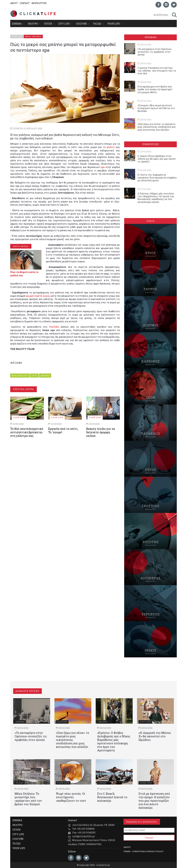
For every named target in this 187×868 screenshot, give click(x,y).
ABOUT (14, 3)
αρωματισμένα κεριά (37, 296)
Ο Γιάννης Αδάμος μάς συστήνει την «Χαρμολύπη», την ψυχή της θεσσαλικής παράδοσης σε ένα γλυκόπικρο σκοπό (156, 198)
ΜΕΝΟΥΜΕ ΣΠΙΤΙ (20, 376)
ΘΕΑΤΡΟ (33, 24)
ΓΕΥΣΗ (48, 24)
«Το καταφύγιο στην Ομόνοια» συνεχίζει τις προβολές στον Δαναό (154, 52)
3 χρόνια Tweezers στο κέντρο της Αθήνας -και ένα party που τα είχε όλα (157, 71)
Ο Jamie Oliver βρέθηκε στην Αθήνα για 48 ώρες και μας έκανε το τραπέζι (157, 159)
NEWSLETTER (39, 3)
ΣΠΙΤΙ (34, 376)
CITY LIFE (64, 24)
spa (103, 167)
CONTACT (25, 3)
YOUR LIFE (114, 24)
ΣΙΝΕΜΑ (17, 24)
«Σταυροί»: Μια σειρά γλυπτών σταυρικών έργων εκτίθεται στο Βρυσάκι (156, 108)
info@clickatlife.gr (84, 836)
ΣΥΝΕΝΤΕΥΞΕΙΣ (150, 144)
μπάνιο (111, 147)
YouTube (54, 327)
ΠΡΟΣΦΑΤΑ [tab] (150, 37)
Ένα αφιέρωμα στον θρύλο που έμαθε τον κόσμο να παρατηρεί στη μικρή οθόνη (155, 89)
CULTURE (81, 24)
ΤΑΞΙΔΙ (97, 24)
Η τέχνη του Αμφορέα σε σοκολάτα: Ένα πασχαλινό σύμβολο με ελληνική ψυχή (157, 177)
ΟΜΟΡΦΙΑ (45, 376)
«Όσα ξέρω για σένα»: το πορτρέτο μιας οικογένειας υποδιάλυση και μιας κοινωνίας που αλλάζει (157, 127)
